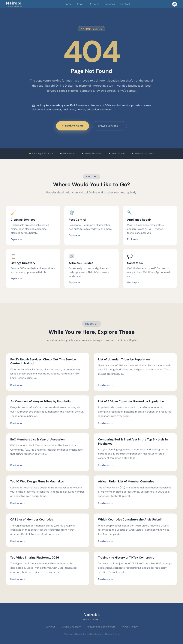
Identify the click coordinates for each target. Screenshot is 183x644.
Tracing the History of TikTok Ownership (126, 558)
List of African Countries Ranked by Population (131, 401)
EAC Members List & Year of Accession (37, 440)
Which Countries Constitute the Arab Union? (130, 520)
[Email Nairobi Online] (175, 4)
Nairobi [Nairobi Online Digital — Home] (14, 4)
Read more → (18, 385)
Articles (94, 4)
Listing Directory (71, 627)
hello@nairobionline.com (101, 627)
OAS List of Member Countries (32, 520)
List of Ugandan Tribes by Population (124, 359)
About (81, 4)
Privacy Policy (130, 627)
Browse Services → (110, 126)
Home (68, 4)
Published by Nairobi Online (105, 634)
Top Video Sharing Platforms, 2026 (35, 558)
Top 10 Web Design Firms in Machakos (37, 482)
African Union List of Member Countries (126, 482)
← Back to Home (73, 126)
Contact (125, 4)
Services (110, 4)
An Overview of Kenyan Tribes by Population (41, 401)
